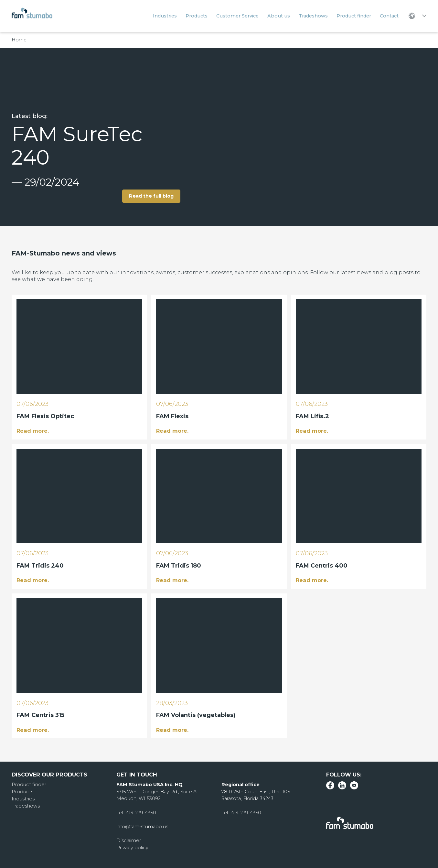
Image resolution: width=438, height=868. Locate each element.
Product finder (28, 784)
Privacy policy (132, 847)
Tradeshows (25, 805)
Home (19, 40)
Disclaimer (128, 840)
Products (22, 791)
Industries (23, 798)
